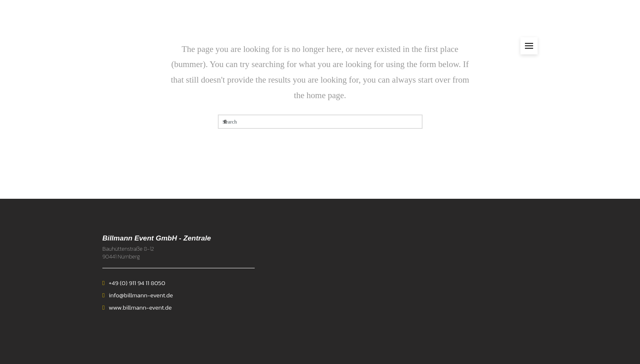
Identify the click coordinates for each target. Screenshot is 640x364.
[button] (529, 46)
